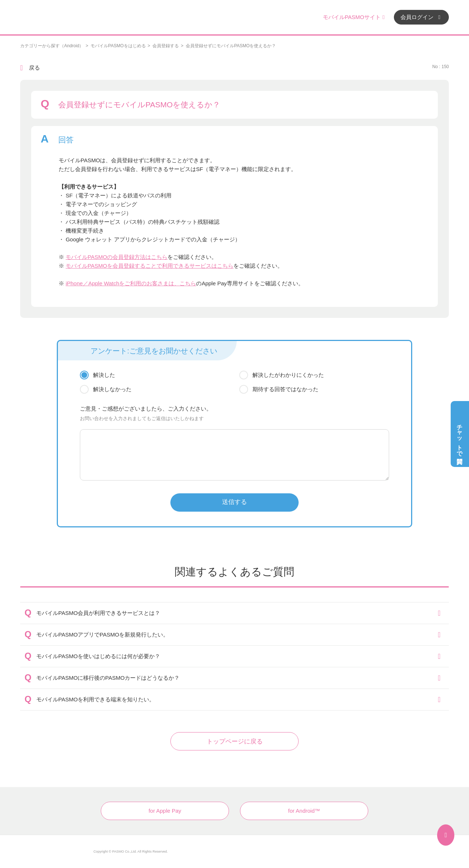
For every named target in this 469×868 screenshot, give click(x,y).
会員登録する (166, 46)
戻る (34, 68)
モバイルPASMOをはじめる (118, 46)
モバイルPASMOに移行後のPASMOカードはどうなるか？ (108, 678)
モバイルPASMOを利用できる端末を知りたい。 (95, 699)
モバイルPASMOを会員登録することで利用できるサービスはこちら (149, 266)
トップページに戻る (235, 741)
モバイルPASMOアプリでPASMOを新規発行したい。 (102, 635)
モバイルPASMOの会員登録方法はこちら (117, 257)
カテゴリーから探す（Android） (52, 46)
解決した (104, 375)
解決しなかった (112, 389)
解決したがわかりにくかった (288, 375)
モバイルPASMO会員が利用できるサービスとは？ (98, 613)
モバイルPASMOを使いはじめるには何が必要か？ (98, 656)
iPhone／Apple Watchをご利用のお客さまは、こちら (131, 283)
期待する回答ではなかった (285, 389)
